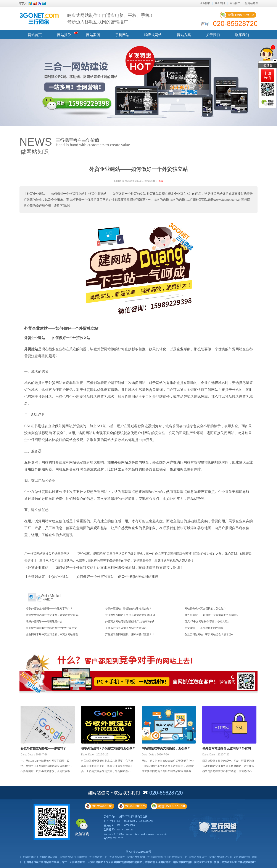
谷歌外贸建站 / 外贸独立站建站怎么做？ (128, 608)
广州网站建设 (28, 857)
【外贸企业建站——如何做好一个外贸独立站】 (56, 194)
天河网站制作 (155, 857)
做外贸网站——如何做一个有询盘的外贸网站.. (211, 615)
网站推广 (235, 3)
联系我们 (242, 35)
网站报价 (64, 35)
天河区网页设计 (198, 857)
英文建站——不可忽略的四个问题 (204, 628)
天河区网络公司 (136, 857)
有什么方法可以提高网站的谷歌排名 (126, 628)
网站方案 (184, 35)
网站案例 (93, 35)
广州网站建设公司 (47, 857)
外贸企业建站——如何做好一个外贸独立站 (61, 328)
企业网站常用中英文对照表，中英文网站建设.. (53, 634)
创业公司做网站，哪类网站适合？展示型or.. (210, 634)
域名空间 (220, 3)
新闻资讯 (119, 181)
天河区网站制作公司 (176, 857)
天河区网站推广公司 (245, 857)
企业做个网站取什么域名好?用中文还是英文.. (52, 628)
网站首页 (35, 35)
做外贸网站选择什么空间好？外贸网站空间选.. (53, 615)
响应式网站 (153, 35)
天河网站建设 (117, 857)
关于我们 (213, 35)
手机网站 (122, 35)
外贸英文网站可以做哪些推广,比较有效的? (130, 621)
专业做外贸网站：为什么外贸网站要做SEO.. (131, 615)
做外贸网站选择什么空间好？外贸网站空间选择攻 (228, 749)
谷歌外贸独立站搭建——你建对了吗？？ (49, 608)
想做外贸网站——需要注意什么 (44, 621)
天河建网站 (81, 857)
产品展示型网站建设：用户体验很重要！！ (130, 634)
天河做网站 (66, 857)
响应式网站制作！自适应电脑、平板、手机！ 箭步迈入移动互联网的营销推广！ (111, 19)
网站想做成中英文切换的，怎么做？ (205, 608)
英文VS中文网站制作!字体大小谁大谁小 (207, 621)
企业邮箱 (205, 3)
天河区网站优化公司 (221, 857)
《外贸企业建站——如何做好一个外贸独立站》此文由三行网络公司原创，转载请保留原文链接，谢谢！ (104, 568)
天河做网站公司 (98, 857)
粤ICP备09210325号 (139, 852)
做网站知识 (251, 3)
